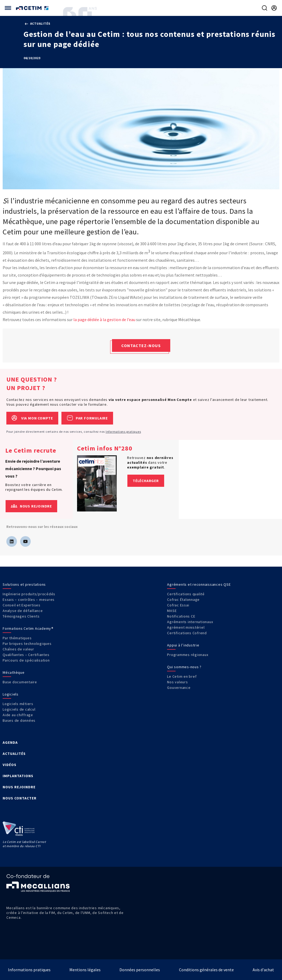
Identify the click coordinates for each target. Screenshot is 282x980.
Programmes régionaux (188, 655)
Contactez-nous (141, 345)
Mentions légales (85, 970)
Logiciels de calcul (19, 709)
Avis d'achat (263, 970)
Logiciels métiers (18, 704)
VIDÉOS (10, 765)
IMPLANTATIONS (18, 776)
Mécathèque (14, 672)
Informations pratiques (123, 432)
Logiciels (11, 694)
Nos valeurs (177, 682)
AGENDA (10, 742)
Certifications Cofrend (187, 633)
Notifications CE (181, 616)
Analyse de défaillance (23, 611)
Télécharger (146, 481)
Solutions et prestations (24, 584)
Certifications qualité (186, 594)
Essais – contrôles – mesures (29, 600)
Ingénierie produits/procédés (29, 594)
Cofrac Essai (178, 605)
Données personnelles (140, 970)
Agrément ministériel (186, 627)
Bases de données (19, 720)
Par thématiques (17, 638)
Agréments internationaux (190, 622)
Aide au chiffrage (18, 715)
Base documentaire (20, 682)
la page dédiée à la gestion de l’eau (104, 320)
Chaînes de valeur (18, 649)
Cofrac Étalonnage (183, 600)
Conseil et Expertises (22, 605)
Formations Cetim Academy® (28, 628)
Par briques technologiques (27, 644)
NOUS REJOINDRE (19, 787)
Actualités (38, 23)
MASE (172, 611)
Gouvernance (179, 688)
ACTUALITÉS (14, 754)
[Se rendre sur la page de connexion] (274, 8)
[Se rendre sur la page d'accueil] (33, 8)
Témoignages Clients (21, 616)
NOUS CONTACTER (20, 798)
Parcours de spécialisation (26, 660)
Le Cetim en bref (182, 676)
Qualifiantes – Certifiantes (26, 655)
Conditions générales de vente (206, 970)
